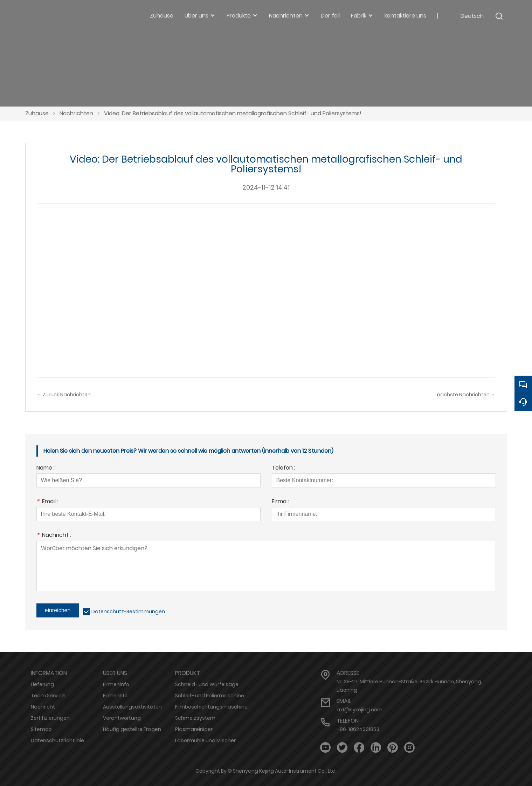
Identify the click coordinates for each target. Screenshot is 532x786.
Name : (46, 468)
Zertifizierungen (50, 718)
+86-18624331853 (358, 729)
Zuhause (37, 113)
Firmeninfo (116, 684)
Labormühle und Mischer (205, 740)
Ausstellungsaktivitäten (132, 707)
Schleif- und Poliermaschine (210, 696)
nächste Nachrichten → (466, 395)
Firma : (280, 502)
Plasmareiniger (194, 729)
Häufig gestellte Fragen (132, 729)
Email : (47, 502)
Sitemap (41, 729)
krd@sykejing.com (360, 710)
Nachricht (43, 707)
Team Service (48, 696)
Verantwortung (122, 718)
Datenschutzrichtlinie (57, 740)
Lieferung (42, 684)
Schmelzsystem (195, 718)
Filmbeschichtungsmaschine (211, 707)
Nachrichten (76, 113)
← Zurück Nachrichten (64, 395)
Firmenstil (115, 696)
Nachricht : (54, 536)
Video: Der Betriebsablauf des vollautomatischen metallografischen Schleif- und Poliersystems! (233, 113)
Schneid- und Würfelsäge (207, 684)
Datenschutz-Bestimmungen (128, 611)
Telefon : (284, 468)
